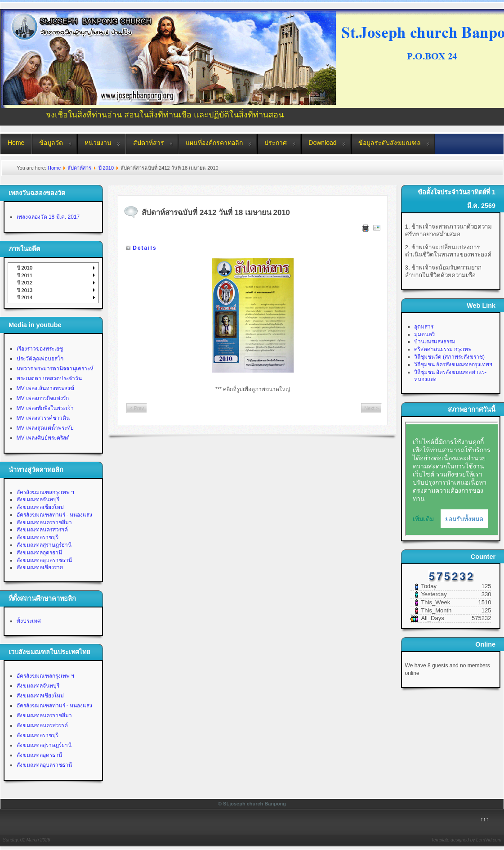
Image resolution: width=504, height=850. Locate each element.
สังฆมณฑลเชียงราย (40, 567)
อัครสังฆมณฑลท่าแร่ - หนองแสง (55, 515)
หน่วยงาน (98, 143)
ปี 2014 (25, 297)
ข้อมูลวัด (51, 143)
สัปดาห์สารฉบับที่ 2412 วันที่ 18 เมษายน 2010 (216, 213)
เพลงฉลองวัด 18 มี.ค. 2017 (48, 217)
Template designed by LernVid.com (466, 840)
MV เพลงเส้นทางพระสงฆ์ (45, 388)
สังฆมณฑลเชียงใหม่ (40, 507)
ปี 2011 (25, 275)
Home (16, 143)
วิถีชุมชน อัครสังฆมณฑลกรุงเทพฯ (453, 364)
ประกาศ (276, 143)
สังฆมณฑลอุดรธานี (39, 553)
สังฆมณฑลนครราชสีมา (44, 522)
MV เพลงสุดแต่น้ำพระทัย (45, 428)
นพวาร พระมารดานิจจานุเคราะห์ (55, 369)
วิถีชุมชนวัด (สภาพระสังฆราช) (449, 357)
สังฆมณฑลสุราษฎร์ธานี (44, 545)
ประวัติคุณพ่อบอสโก (40, 359)
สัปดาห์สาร (149, 143)
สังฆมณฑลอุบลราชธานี (44, 560)
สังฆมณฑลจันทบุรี (38, 499)
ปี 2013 (25, 290)
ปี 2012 (25, 283)
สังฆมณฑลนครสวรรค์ (42, 530)
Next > (371, 408)
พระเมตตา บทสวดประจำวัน (49, 378)
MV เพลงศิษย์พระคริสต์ (43, 438)
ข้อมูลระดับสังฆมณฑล (390, 143)
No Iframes (452, 479)
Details (145, 248)
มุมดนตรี (424, 334)
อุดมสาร (424, 327)
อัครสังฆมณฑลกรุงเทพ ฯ (45, 492)
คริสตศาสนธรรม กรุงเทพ (443, 349)
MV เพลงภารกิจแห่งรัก (43, 398)
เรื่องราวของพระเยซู (40, 349)
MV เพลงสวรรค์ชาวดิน (43, 418)
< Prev (137, 408)
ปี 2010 (106, 168)
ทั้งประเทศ (29, 621)
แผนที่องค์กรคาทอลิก (214, 143)
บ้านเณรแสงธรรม (435, 342)
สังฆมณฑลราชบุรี (38, 537)
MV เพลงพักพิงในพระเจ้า (45, 408)
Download (322, 143)
